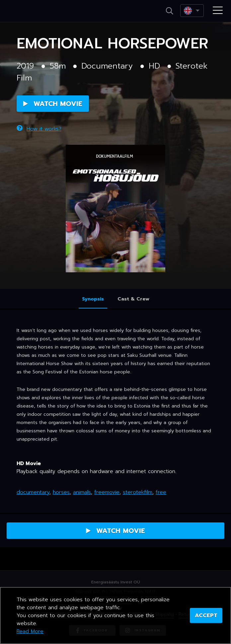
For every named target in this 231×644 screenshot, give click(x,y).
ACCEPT (206, 616)
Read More (30, 631)
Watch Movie (53, 104)
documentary (33, 492)
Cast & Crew (133, 299)
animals (82, 492)
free (161, 492)
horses (61, 492)
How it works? (39, 129)
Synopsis (93, 299)
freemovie (107, 492)
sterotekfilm (138, 492)
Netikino (33, 11)
